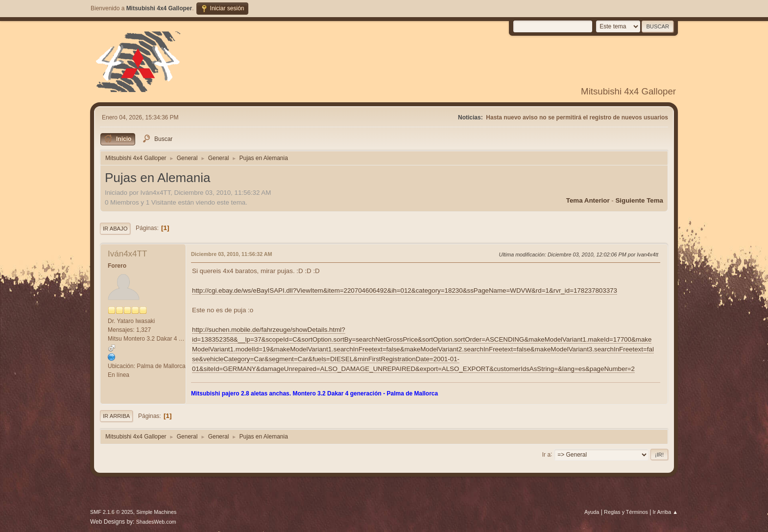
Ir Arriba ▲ (665, 512)
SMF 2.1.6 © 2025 (112, 512)
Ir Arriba (116, 416)
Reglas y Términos (626, 512)
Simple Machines (156, 512)
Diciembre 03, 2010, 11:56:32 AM (232, 254)
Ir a (546, 454)
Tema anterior (588, 200)
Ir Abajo (115, 229)
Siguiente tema (639, 200)
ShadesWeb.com (156, 522)
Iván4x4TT (127, 254)
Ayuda (592, 512)
